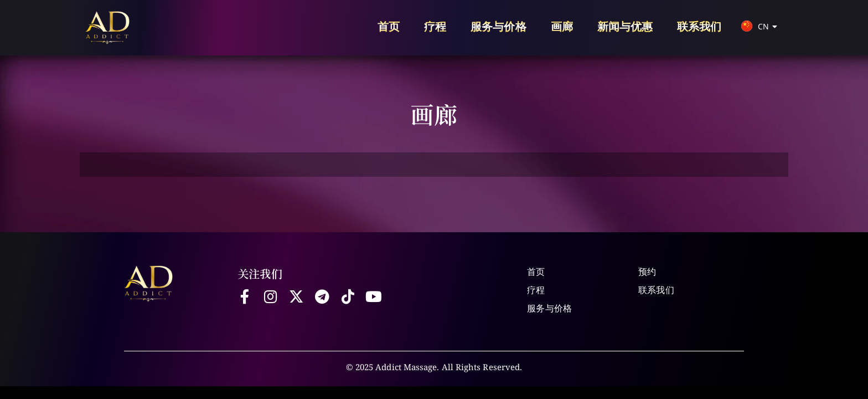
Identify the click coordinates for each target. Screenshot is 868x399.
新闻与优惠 (625, 26)
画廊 (562, 26)
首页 (389, 26)
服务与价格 (498, 26)
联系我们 (699, 26)
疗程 (435, 26)
